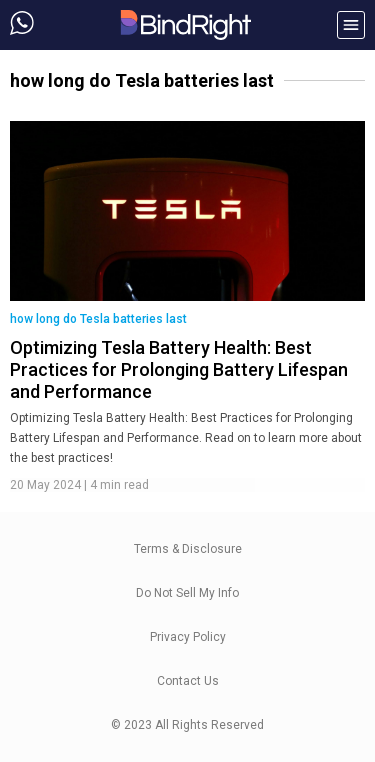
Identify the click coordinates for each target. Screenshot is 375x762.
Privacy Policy (188, 637)
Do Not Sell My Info (187, 593)
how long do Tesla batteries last (98, 319)
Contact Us (188, 681)
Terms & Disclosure (188, 549)
